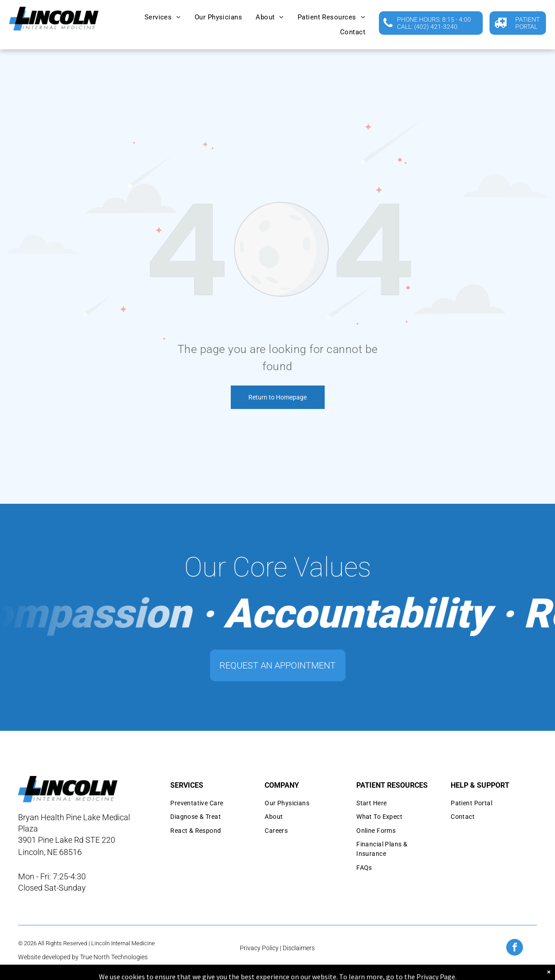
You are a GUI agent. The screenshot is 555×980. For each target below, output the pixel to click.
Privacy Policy (259, 948)
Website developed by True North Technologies (83, 957)
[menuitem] (163, 17)
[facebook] (515, 948)
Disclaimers (299, 948)
